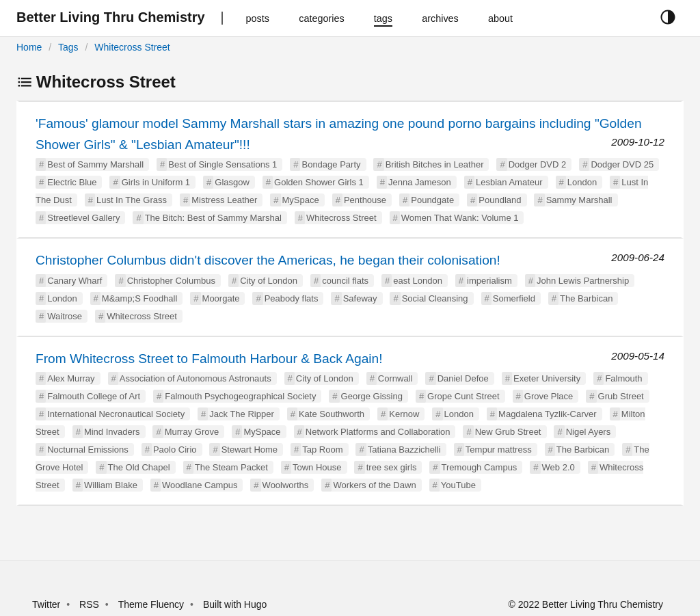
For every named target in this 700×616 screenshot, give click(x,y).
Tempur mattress (499, 450)
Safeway (360, 298)
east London (418, 281)
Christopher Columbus (171, 281)
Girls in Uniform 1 (156, 182)
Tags (68, 47)
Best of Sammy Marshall (95, 164)
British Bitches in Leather (435, 164)
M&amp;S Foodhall (140, 298)
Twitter (46, 604)
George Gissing (372, 396)
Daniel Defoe (463, 378)
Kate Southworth (332, 414)
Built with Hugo (235, 604)
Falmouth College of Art (94, 396)
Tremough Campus (480, 467)
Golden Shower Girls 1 (319, 182)
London (582, 182)
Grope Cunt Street (463, 396)
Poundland (500, 200)
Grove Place (549, 396)
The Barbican (586, 298)
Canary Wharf (75, 281)
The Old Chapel (139, 467)
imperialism (489, 281)
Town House (317, 467)
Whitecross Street (132, 47)
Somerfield (514, 298)
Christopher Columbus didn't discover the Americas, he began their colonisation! (268, 260)
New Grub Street (508, 432)
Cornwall (395, 378)
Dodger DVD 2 (538, 164)
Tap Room (322, 450)
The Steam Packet (231, 467)
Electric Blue (72, 182)
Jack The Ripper (241, 414)
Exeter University (547, 378)
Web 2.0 (558, 467)
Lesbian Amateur (509, 182)
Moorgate (221, 298)
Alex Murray (71, 378)
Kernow (404, 414)
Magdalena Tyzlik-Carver (548, 414)
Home (29, 47)
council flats (345, 281)
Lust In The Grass (132, 200)
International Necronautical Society (116, 414)
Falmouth (623, 378)
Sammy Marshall (579, 200)
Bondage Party (331, 164)
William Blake (111, 485)
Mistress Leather (224, 200)
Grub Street (621, 396)
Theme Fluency (152, 604)
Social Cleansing (435, 298)
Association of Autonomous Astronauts (196, 378)
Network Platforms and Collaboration (378, 432)
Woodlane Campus (200, 485)
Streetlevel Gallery (83, 218)
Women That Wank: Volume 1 (460, 218)
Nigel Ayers (589, 432)
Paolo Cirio (175, 450)
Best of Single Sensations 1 (223, 164)
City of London (269, 281)
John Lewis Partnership (583, 281)
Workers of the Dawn (374, 485)
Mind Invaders (112, 432)
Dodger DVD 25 (622, 164)
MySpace (301, 200)
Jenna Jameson (420, 182)
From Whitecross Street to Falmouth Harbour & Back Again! (209, 359)
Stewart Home (250, 450)
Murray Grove (192, 432)
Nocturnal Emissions (88, 450)
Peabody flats (292, 298)
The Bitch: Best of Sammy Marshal (213, 218)
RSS (89, 604)
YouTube (458, 485)
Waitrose (65, 316)
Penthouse (365, 200)
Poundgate (432, 200)
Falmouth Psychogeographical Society (240, 396)
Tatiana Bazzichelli (404, 450)
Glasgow (232, 182)
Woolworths (286, 485)
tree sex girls (392, 467)
